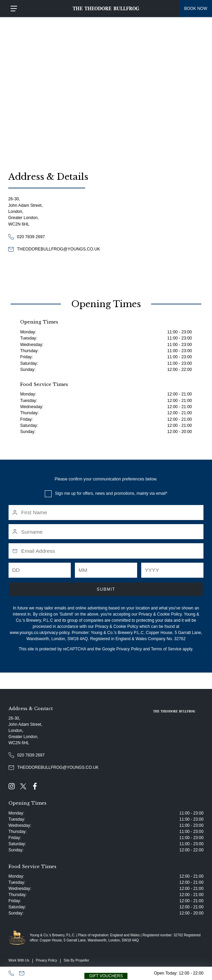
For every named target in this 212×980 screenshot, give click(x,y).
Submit (106, 589)
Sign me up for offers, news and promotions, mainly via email (110, 493)
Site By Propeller (76, 960)
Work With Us (19, 960)
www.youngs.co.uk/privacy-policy (40, 633)
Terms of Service (166, 649)
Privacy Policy (129, 649)
